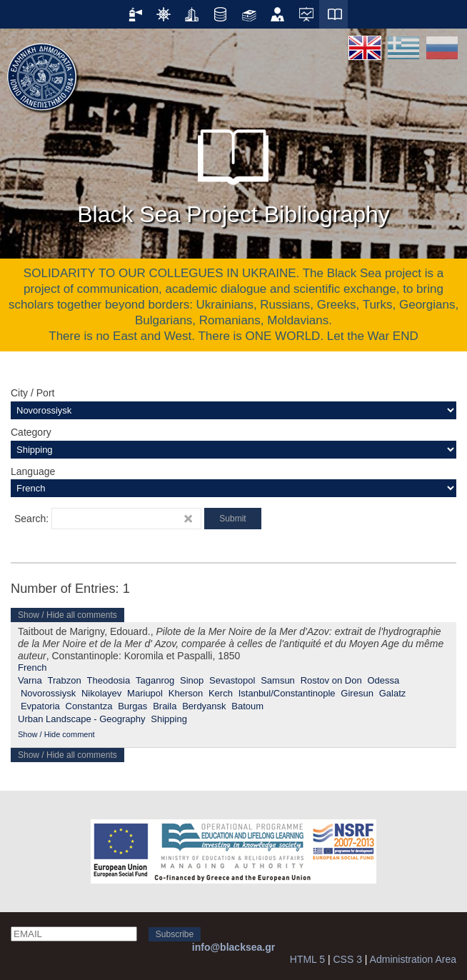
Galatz (393, 693)
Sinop (192, 680)
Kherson (186, 693)
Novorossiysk (48, 693)
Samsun (278, 680)
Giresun (357, 693)
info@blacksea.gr (233, 947)
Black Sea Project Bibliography (233, 171)
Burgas (132, 706)
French (32, 667)
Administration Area (413, 959)
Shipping (169, 719)
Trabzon (65, 680)
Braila (165, 706)
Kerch (221, 693)
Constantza (89, 706)
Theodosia (109, 680)
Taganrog (155, 680)
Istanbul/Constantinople (287, 693)
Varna (30, 680)
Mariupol (145, 693)
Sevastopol (232, 680)
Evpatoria (40, 706)
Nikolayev (101, 693)
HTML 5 (307, 959)
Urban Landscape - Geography (82, 719)
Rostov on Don (331, 680)
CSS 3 (347, 959)
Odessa (383, 680)
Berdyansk (204, 706)
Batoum (247, 706)
